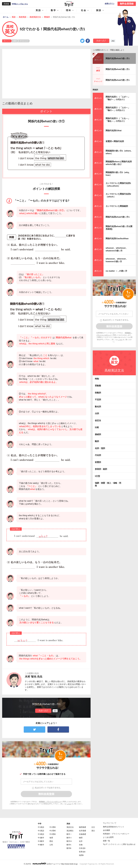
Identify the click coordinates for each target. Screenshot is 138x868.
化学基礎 (82, 831)
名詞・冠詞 (100, 448)
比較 (97, 427)
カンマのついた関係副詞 (117, 206)
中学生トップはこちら (20, 4)
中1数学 (41, 838)
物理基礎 (82, 827)
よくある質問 (108, 837)
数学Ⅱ (69, 838)
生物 (81, 845)
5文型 (97, 476)
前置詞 (98, 462)
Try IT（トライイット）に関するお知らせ (119, 844)
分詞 (97, 413)
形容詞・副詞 (101, 469)
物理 (81, 838)
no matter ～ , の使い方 (116, 271)
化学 (81, 841)
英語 (38, 10)
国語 (99, 10)
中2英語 (41, 831)
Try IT (69, 4)
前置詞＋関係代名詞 (115, 141)
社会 (84, 10)
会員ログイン (110, 4)
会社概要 (106, 830)
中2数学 (41, 841)
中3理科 (53, 834)
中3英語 (41, 834)
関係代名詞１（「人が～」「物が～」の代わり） (118, 98)
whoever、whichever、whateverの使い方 (117, 249)
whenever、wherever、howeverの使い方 (117, 260)
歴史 (51, 841)
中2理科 (53, 831)
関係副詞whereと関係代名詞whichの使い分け (119, 163)
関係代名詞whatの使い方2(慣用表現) (119, 228)
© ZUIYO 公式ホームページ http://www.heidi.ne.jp (51, 864)
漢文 (93, 831)
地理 (51, 838)
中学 (40, 824)
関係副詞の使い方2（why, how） (118, 174)
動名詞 (98, 407)
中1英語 (41, 827)
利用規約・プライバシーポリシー (50, 802)
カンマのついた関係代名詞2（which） (118, 195)
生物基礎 (82, 834)
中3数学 (41, 845)
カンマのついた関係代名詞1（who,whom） (118, 184)
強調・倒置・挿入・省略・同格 (108, 484)
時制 (97, 379)
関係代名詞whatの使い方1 (118, 58)
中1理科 (53, 827)
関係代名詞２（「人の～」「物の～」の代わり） (118, 109)
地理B (81, 855)
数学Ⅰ (69, 834)
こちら (69, 804)
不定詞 (98, 400)
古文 (93, 827)
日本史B (82, 848)
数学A (69, 845)
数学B (69, 848)
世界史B (82, 852)
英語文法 (70, 827)
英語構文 (70, 831)
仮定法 (98, 420)
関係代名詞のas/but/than (117, 238)
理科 (69, 10)
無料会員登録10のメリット (114, 827)
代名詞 (98, 455)
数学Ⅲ (69, 841)
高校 (68, 824)
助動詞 (98, 393)
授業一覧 (106, 841)
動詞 (97, 441)
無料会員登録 (127, 4)
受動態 (98, 386)
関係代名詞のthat (114, 130)
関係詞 (95, 90)
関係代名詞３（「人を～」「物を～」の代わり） (118, 120)
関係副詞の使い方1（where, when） (119, 152)
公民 (51, 845)
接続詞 (98, 434)
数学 (54, 10)
